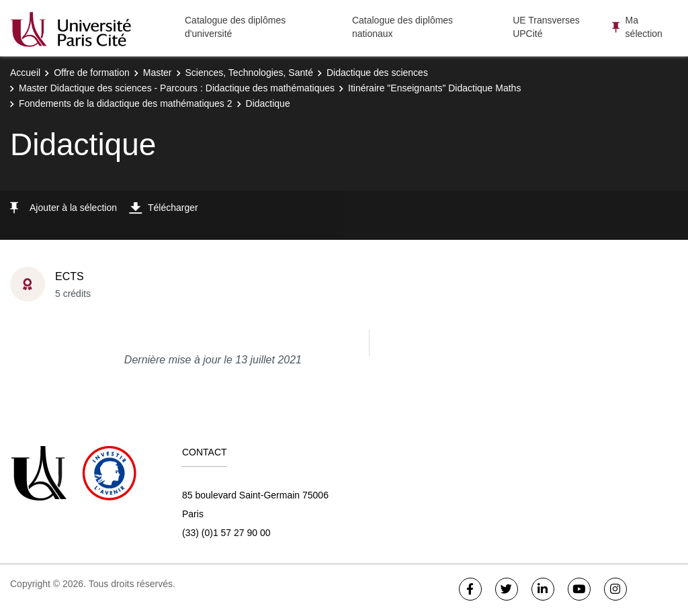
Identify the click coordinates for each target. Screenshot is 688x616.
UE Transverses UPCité (546, 27)
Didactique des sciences (377, 73)
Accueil (25, 73)
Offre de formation (92, 73)
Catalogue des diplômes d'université (235, 27)
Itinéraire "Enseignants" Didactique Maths (434, 88)
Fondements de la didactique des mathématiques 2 (126, 103)
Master (158, 73)
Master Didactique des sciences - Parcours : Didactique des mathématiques (177, 88)
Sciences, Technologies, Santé (249, 73)
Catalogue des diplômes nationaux (402, 27)
